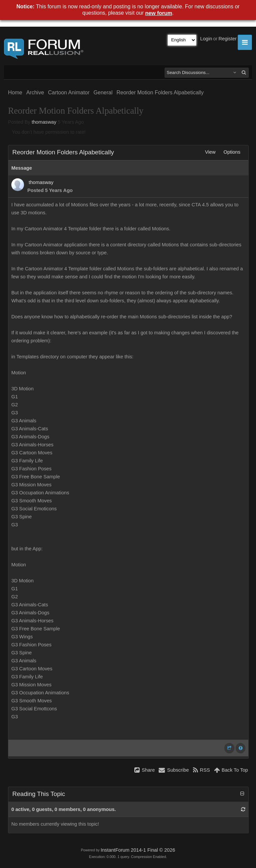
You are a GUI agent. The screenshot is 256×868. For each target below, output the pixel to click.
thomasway (44, 122)
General (103, 92)
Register (227, 39)
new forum (159, 13)
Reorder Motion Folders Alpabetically (160, 92)
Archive (35, 92)
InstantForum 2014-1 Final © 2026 (138, 850)
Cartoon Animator (69, 92)
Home (15, 92)
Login (206, 39)
